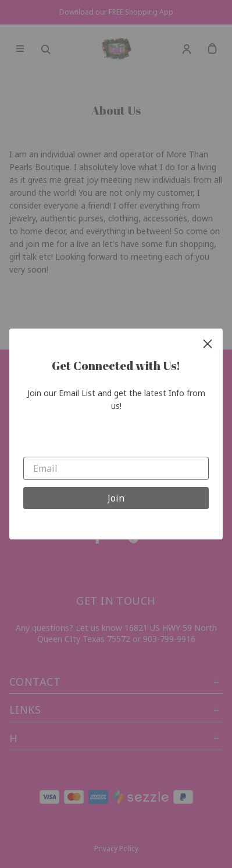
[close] (208, 344)
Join (116, 498)
